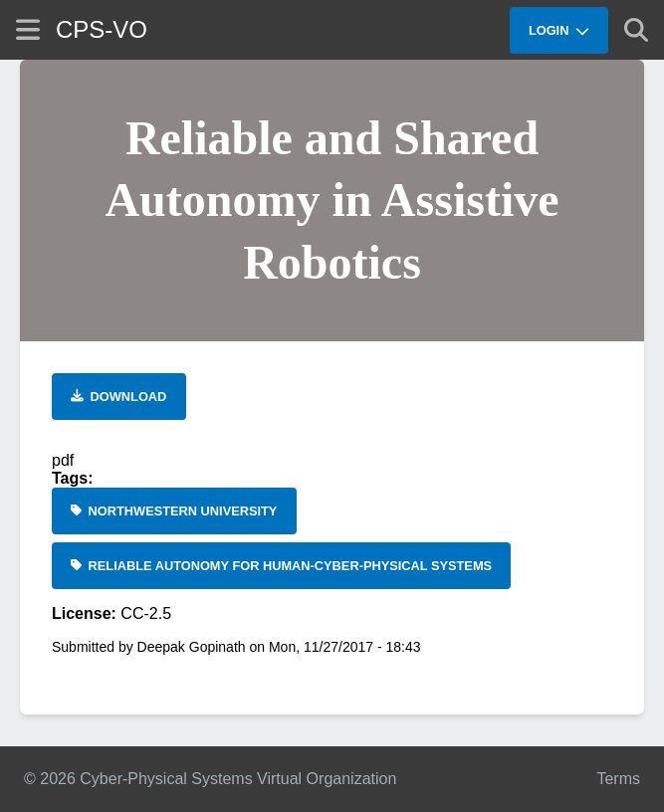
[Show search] (636, 30)
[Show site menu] (28, 29)
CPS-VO (102, 29)
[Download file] (119, 397)
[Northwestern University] (174, 511)
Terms (618, 779)
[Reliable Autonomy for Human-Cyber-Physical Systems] (281, 566)
